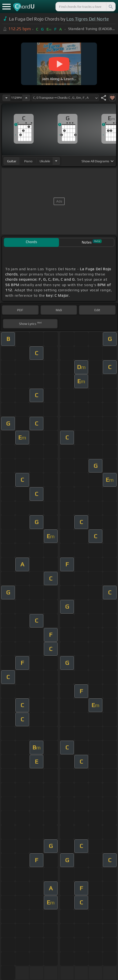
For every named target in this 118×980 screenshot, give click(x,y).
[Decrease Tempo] (6, 98)
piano (28, 161)
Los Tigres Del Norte (88, 19)
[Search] (110, 7)
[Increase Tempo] (26, 98)
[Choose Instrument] (56, 161)
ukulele (45, 161)
